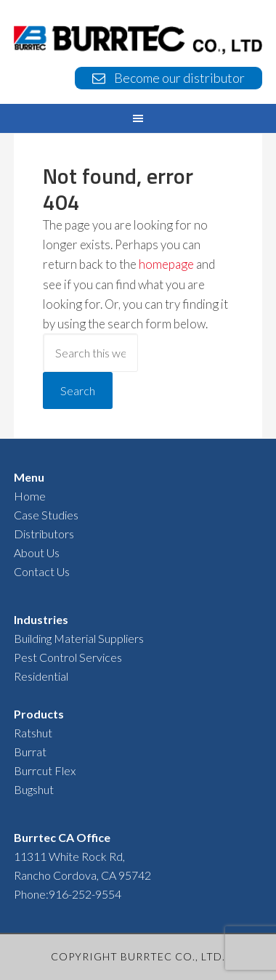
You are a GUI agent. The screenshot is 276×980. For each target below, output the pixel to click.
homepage (166, 264)
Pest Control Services (68, 657)
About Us (37, 552)
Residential (41, 676)
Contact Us (42, 571)
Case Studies (46, 515)
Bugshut (34, 789)
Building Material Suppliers (79, 638)
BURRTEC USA (138, 41)
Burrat (30, 752)
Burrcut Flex (45, 770)
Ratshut (33, 733)
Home (30, 496)
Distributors (44, 534)
